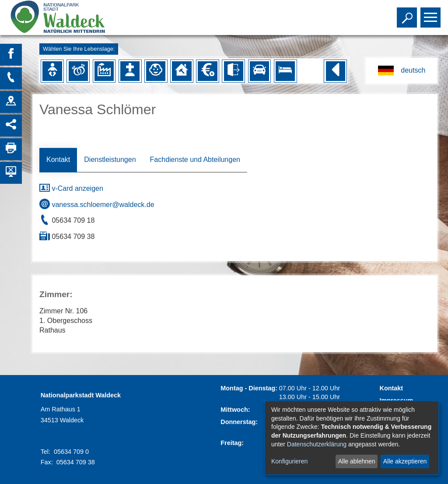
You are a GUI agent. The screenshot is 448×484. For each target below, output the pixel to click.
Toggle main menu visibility (432, 14)
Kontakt (58, 160)
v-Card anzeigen (71, 188)
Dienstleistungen (110, 160)
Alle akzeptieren (405, 461)
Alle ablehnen (357, 461)
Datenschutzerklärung (317, 444)
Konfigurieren (289, 461)
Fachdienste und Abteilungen (195, 160)
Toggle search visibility (408, 14)
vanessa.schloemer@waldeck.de (97, 205)
